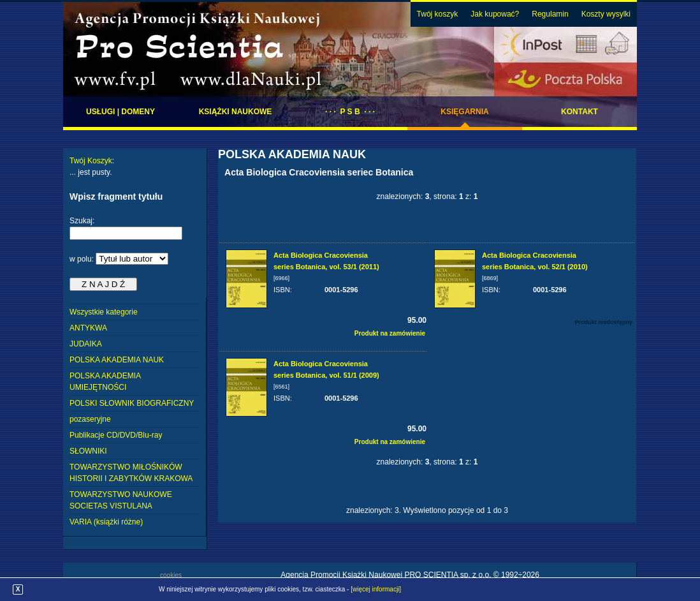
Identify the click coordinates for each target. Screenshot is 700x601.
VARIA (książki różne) (106, 522)
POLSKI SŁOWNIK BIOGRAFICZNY (132, 403)
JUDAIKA (86, 344)
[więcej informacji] (376, 589)
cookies (171, 575)
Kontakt (580, 112)
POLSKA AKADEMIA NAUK (117, 360)
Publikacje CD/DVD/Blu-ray (116, 435)
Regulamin (550, 14)
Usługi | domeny (120, 112)
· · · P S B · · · (350, 112)
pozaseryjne (90, 419)
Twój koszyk (438, 14)
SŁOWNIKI (88, 451)
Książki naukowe (236, 112)
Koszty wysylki (606, 14)
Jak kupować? (495, 14)
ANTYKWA (88, 328)
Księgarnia (464, 112)
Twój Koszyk (91, 161)
